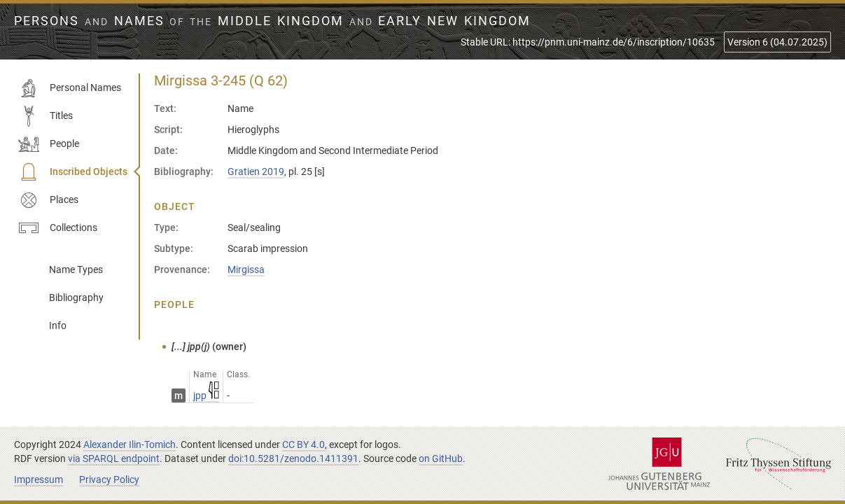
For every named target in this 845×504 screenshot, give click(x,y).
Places (48, 200)
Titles (46, 116)
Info (58, 325)
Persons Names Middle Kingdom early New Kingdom (272, 21)
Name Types (76, 269)
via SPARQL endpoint (114, 458)
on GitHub (441, 458)
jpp (206, 395)
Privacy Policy (109, 479)
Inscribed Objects (73, 172)
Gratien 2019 (256, 171)
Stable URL (588, 42)
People (49, 144)
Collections (58, 228)
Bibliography (76, 297)
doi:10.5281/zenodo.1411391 (293, 458)
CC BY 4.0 (303, 444)
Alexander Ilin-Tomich (130, 444)
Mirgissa (246, 269)
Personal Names (70, 88)
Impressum (39, 479)
